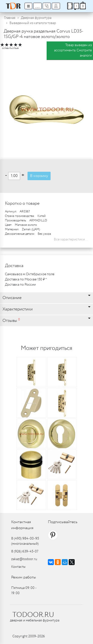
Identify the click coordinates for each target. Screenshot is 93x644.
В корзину (39, 176)
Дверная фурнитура (36, 18)
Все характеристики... (71, 239)
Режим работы (24, 577)
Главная (10, 18)
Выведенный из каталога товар (33, 23)
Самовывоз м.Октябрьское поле (30, 274)
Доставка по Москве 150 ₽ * (26, 279)
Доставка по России (20, 285)
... (37, 6)
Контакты (18, 567)
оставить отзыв (10, 48)
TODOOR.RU (33, 615)
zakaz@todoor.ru (24, 559)
